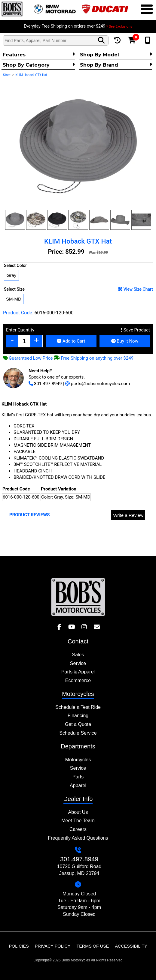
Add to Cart (71, 341)
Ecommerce (78, 680)
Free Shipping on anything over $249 (94, 358)
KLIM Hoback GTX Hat (31, 75)
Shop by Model (116, 55)
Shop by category (39, 65)
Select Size (78, 289)
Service (78, 663)
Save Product (136, 330)
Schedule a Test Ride (78, 707)
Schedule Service (78, 733)
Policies (19, 946)
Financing (78, 716)
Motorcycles (78, 760)
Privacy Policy (53, 946)
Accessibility (131, 946)
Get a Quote (78, 724)
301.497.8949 (79, 859)
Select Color (15, 265)
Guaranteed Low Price (28, 358)
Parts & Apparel (78, 672)
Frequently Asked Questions (78, 838)
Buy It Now (125, 341)
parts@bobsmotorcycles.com (98, 384)
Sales (78, 655)
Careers (78, 829)
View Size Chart (136, 289)
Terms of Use (93, 946)
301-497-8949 (45, 384)
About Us (78, 812)
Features (39, 55)
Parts (78, 777)
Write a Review (128, 515)
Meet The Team (78, 821)
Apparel (78, 785)
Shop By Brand (116, 65)
